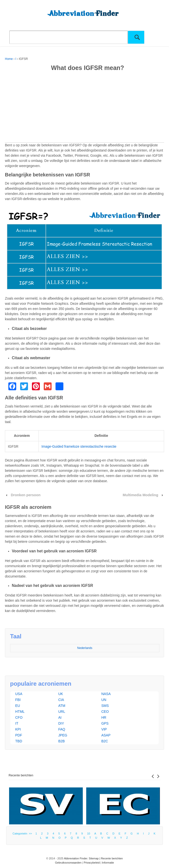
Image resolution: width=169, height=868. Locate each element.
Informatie (108, 863)
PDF (19, 735)
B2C (105, 741)
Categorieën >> (23, 834)
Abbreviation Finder (76, 858)
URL (62, 712)
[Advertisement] (84, 108)
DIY (61, 723)
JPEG (63, 735)
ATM (62, 706)
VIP (104, 729)
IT (17, 723)
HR (104, 717)
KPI (18, 729)
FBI (18, 700)
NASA (106, 694)
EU (18, 706)
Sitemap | (95, 858)
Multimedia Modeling (141, 495)
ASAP (106, 735)
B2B (61, 741)
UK (61, 694)
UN (104, 700)
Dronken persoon (26, 495)
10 (88, 834)
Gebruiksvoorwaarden (68, 863)
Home (9, 59)
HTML (20, 712)
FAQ (62, 729)
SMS (105, 706)
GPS (105, 723)
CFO (19, 717)
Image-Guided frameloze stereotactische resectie (79, 446)
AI (60, 717)
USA (19, 694)
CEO (105, 712)
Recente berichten (21, 775)
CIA (61, 700)
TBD (19, 741)
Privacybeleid (92, 863)
